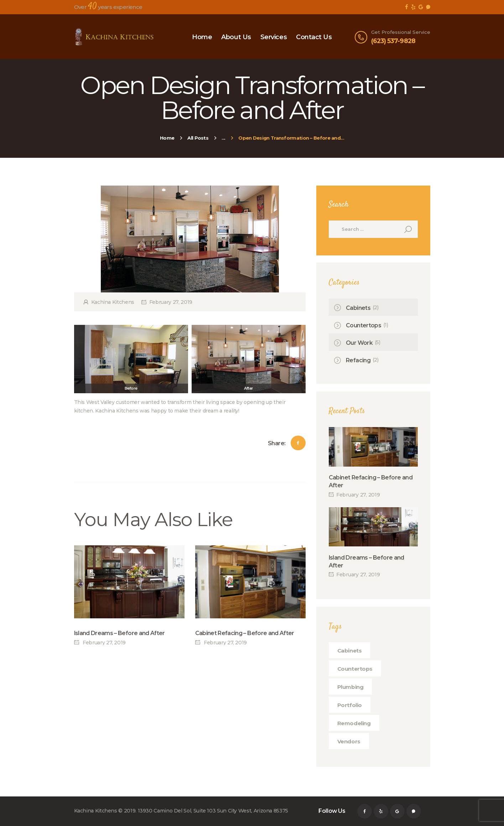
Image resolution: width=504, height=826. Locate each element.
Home (167, 138)
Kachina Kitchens (113, 302)
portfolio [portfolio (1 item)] (350, 705)
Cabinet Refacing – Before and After (245, 633)
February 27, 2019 (171, 302)
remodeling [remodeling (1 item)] (354, 723)
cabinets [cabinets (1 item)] (350, 651)
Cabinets (358, 308)
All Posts (198, 138)
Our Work (359, 343)
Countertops (363, 325)
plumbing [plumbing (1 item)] (350, 687)
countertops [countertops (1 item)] (355, 669)
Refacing (358, 360)
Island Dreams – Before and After (119, 633)
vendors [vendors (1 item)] (349, 741)
